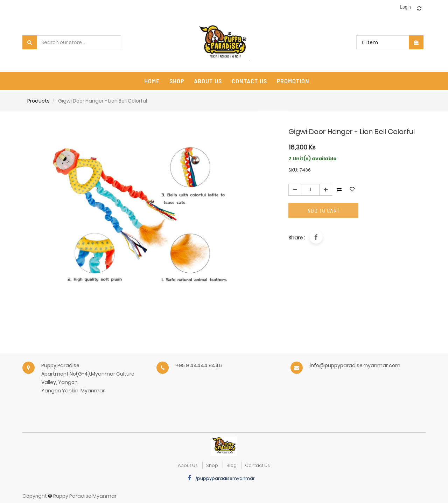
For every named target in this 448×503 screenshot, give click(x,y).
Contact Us (257, 465)
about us (188, 465)
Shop (212, 465)
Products (38, 101)
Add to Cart (324, 211)
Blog (232, 465)
